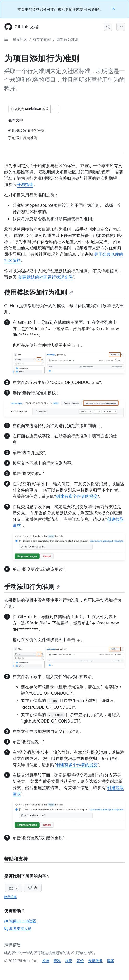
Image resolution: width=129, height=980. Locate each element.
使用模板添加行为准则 (39, 292)
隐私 (57, 961)
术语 (46, 961)
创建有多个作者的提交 (77, 496)
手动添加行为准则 (32, 586)
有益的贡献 (42, 39)
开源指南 (25, 184)
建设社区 (20, 39)
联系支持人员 (18, 928)
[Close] (114, 8)
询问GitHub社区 (20, 921)
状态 (69, 961)
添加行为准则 (67, 39)
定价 (80, 961)
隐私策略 (10, 897)
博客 (110, 961)
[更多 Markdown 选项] (55, 109)
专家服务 (95, 961)
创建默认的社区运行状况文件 (45, 277)
